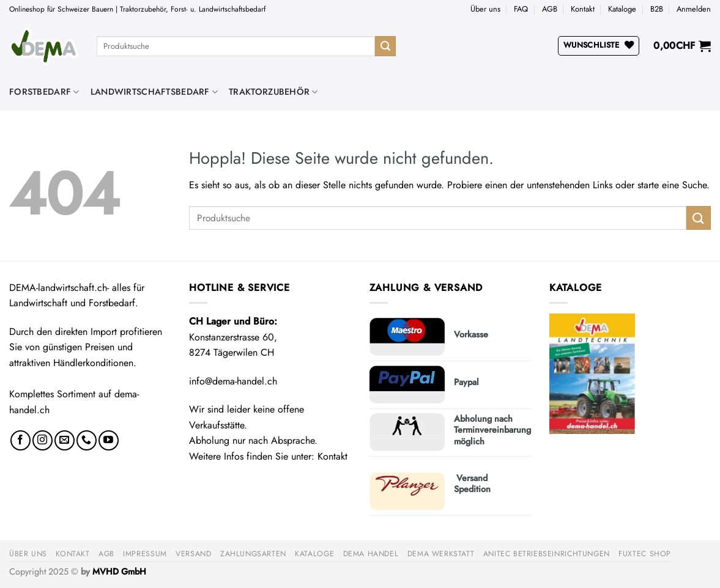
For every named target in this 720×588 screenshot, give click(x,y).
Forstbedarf (44, 92)
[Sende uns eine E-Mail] (65, 440)
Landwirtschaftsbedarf (154, 92)
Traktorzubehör (273, 92)
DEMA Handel (371, 554)
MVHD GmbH (119, 571)
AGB (550, 9)
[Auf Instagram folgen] (43, 440)
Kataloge (622, 9)
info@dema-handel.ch (233, 381)
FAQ (521, 9)
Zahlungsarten (253, 554)
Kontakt (583, 9)
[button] (694, 9)
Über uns (485, 9)
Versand (193, 554)
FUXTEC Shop (645, 554)
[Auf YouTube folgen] (109, 440)
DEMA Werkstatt (441, 554)
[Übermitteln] (385, 46)
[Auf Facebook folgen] (20, 440)
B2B (657, 9)
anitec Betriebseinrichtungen (547, 554)
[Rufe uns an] (87, 440)
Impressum (145, 554)
